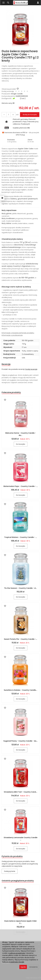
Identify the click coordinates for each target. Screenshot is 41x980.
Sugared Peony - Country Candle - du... (20, 741)
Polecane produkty (11, 392)
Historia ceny (8, 103)
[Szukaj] (8, 3)
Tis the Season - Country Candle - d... (20, 588)
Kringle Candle (17, 94)
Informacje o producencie (12, 335)
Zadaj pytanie (10, 871)
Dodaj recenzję (31, 369)
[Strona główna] (20, 3)
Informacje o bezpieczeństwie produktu (18, 333)
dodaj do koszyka (30, 115)
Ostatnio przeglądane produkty (18, 881)
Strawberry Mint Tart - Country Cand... (20, 792)
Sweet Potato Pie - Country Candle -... (20, 639)
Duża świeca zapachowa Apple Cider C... (21, 922)
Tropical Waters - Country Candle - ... (21, 537)
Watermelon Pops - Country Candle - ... (20, 486)
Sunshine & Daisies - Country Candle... (20, 690)
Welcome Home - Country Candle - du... (21, 434)
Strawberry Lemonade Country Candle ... (21, 839)
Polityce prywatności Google (13, 962)
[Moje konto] (38, 3)
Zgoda (23, 967)
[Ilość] (9, 115)
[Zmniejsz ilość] (13, 115)
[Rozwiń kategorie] (3, 3)
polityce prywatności (17, 953)
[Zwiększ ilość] (4, 115)
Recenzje (6, 364)
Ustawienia (33, 967)
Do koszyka (21, 444)
